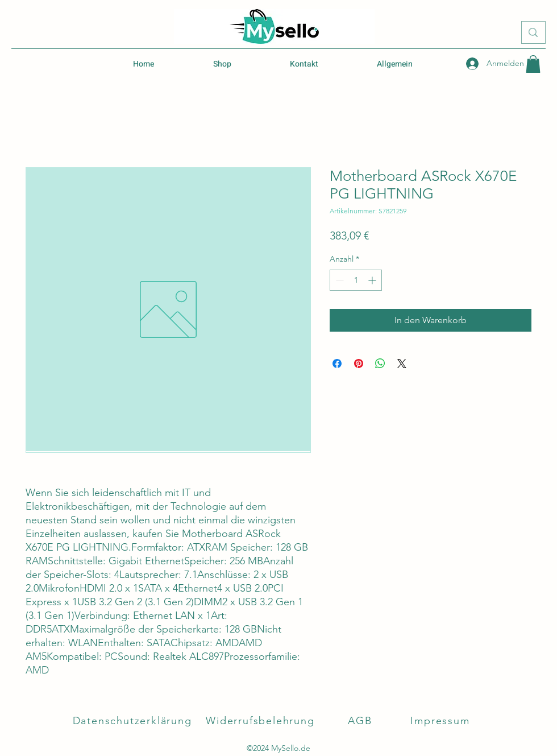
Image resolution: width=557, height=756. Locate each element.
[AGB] (361, 721)
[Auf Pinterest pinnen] (359, 363)
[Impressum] (441, 721)
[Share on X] (402, 363)
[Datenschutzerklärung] (133, 721)
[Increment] (373, 280)
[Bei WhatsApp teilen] (380, 363)
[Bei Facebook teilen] (337, 363)
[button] (533, 64)
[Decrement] (338, 280)
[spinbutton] (356, 280)
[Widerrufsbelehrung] (261, 721)
